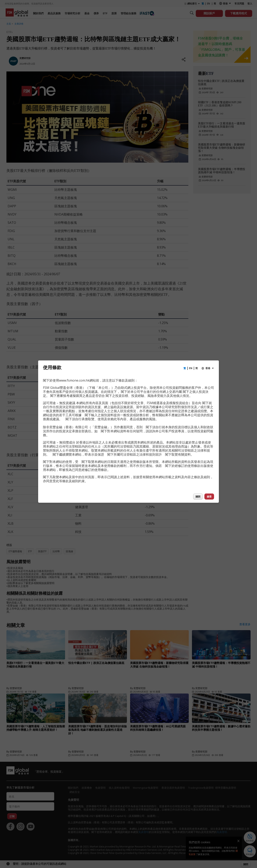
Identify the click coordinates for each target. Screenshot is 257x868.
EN (191, 368)
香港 (208, 368)
